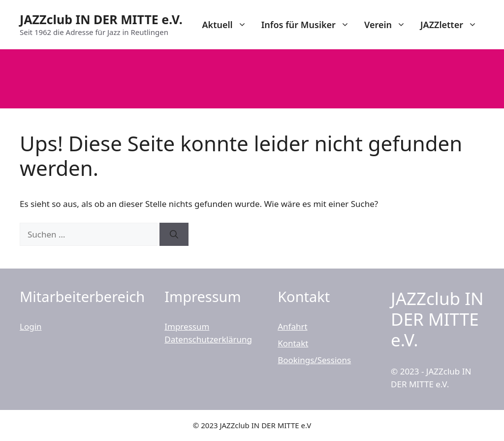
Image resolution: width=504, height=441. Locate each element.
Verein (389, 25)
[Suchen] (174, 235)
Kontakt (293, 343)
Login (31, 326)
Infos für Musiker (309, 25)
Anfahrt (292, 326)
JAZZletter (452, 25)
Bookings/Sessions (314, 360)
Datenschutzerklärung (208, 339)
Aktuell (228, 25)
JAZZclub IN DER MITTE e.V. (101, 19)
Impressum (187, 326)
